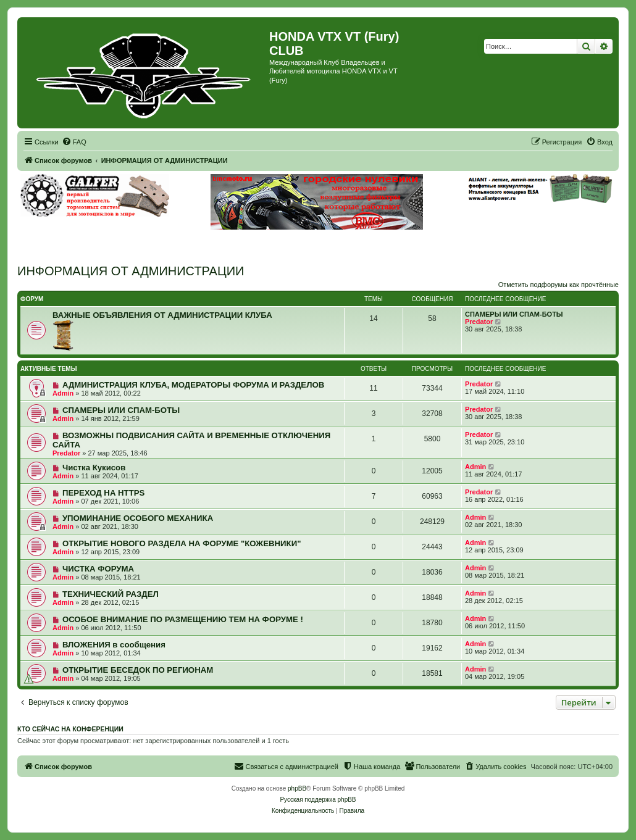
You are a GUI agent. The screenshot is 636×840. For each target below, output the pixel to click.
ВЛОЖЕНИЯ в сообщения (114, 645)
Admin (63, 393)
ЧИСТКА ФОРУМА (98, 569)
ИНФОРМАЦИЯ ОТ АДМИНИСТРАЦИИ (131, 271)
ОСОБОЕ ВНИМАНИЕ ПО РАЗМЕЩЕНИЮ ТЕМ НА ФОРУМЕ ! (183, 619)
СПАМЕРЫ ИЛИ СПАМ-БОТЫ (514, 314)
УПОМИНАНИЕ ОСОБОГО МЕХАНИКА (138, 518)
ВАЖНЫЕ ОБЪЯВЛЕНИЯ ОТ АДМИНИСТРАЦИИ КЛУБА (162, 315)
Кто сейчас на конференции (70, 729)
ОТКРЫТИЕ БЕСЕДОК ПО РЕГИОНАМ (138, 670)
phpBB (297, 788)
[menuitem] (74, 142)
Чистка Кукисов (94, 468)
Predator (479, 322)
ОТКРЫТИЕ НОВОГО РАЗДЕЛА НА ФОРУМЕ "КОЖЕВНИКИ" (182, 543)
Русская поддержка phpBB (318, 800)
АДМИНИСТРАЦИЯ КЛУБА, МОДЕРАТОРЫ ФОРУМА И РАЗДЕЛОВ (193, 385)
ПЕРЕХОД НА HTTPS (103, 493)
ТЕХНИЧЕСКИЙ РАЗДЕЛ (111, 594)
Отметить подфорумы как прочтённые (559, 285)
